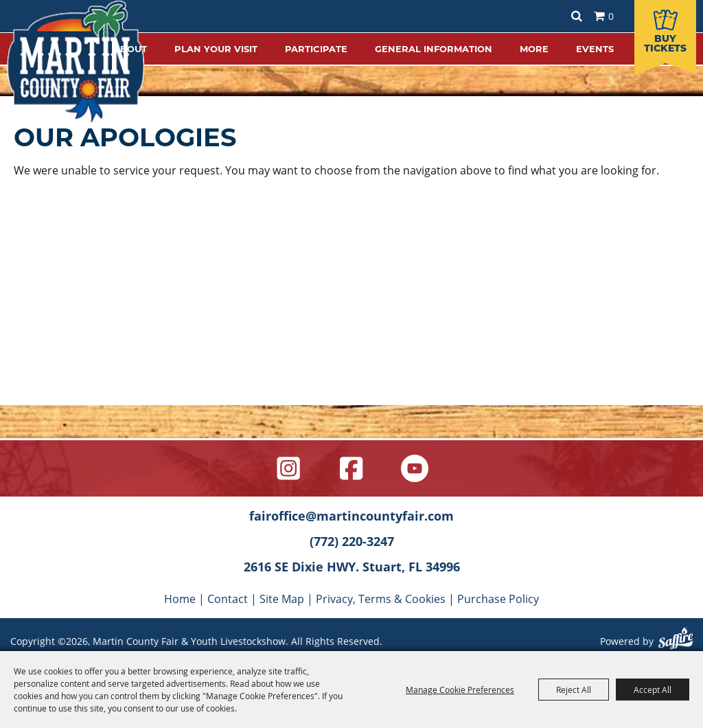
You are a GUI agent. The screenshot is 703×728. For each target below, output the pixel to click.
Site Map (282, 599)
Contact (228, 599)
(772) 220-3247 (352, 541)
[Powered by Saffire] (676, 640)
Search (577, 16)
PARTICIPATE (316, 48)
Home (180, 599)
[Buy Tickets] (665, 31)
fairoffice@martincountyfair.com (351, 516)
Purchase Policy (498, 599)
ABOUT (130, 48)
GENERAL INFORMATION (434, 48)
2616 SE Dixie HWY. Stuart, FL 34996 (352, 567)
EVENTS (595, 48)
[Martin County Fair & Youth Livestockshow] (76, 62)
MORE (534, 48)
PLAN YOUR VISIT (216, 48)
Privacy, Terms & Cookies (381, 599)
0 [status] (611, 16)
